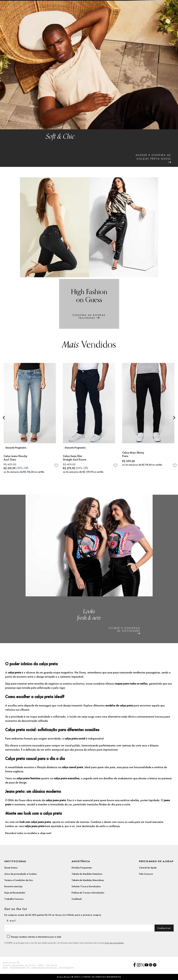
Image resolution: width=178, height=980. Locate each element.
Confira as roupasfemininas (89, 317)
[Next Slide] (174, 418)
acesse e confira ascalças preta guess (153, 157)
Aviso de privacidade (114, 943)
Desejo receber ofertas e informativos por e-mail (36, 937)
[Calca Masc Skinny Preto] (148, 420)
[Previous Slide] (4, 418)
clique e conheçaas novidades (124, 629)
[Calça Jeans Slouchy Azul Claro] (30, 420)
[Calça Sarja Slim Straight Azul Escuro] (89, 420)
